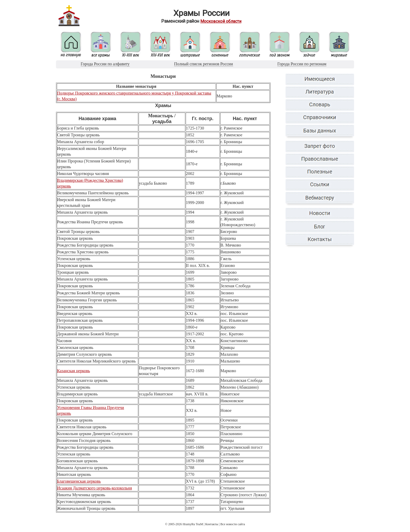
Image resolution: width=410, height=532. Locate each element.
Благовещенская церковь (79, 481)
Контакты (212, 524)
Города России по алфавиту (105, 64)
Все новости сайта (233, 524)
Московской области (221, 21)
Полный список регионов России (204, 64)
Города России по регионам (302, 64)
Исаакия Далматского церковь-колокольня (95, 488)
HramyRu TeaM (193, 524)
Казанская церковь (73, 371)
